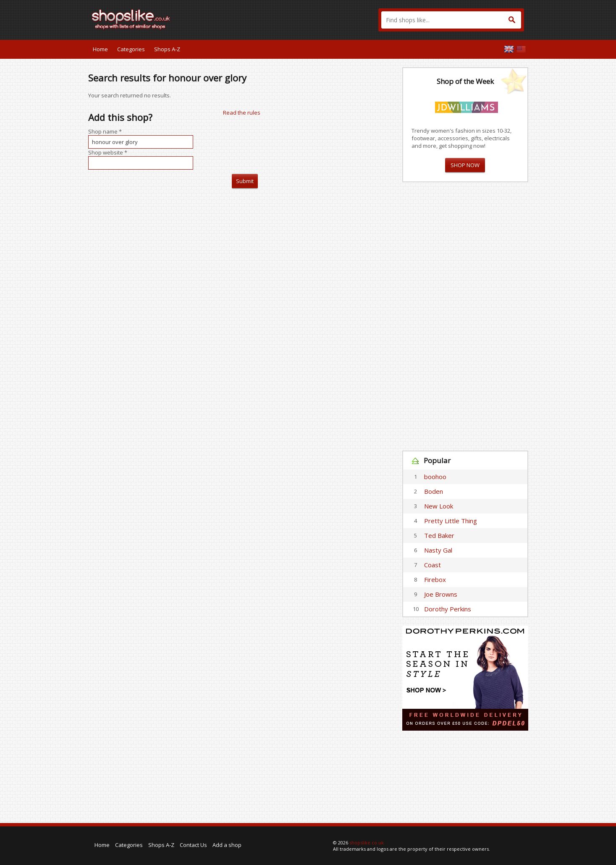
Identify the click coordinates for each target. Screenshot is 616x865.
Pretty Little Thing (451, 521)
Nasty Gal (438, 550)
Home (100, 49)
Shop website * (108, 152)
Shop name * (105, 131)
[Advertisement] (465, 317)
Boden (434, 491)
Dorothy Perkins (448, 609)
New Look (439, 506)
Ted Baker (439, 535)
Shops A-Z (167, 49)
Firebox (435, 579)
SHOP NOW (465, 165)
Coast (433, 565)
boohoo (435, 477)
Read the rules (242, 113)
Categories (131, 49)
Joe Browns (441, 594)
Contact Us (193, 845)
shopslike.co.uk (367, 843)
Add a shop (227, 845)
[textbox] (451, 20)
